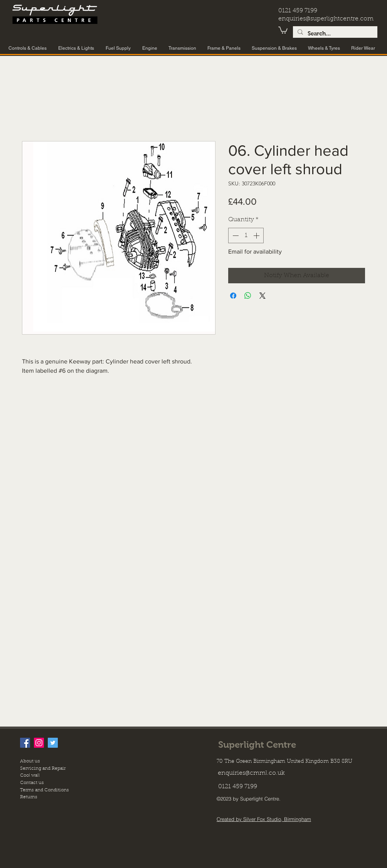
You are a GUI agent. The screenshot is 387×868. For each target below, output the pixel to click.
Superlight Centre (257, 744)
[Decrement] (235, 236)
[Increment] (257, 236)
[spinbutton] (246, 236)
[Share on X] (262, 296)
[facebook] (25, 743)
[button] (283, 30)
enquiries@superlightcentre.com (326, 19)
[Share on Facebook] (233, 296)
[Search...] (334, 34)
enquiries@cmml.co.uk (251, 773)
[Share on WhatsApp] (248, 296)
